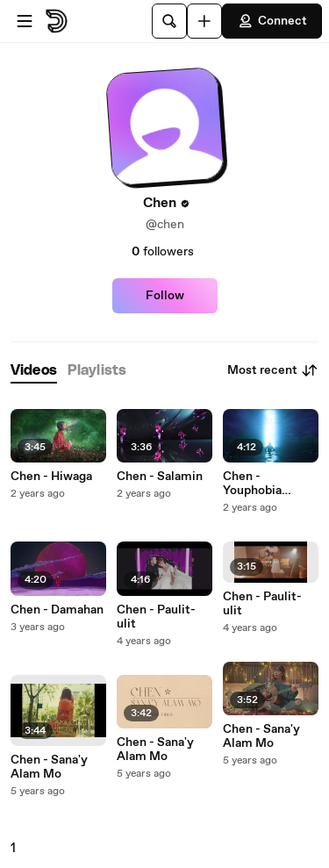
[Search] (169, 21)
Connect (272, 21)
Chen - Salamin (160, 477)
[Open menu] (25, 21)
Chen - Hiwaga (51, 477)
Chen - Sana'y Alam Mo (49, 767)
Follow (165, 296)
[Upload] (204, 21)
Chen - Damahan (57, 610)
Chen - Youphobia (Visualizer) (255, 484)
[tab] (34, 371)
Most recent (273, 370)
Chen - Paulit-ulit (156, 617)
